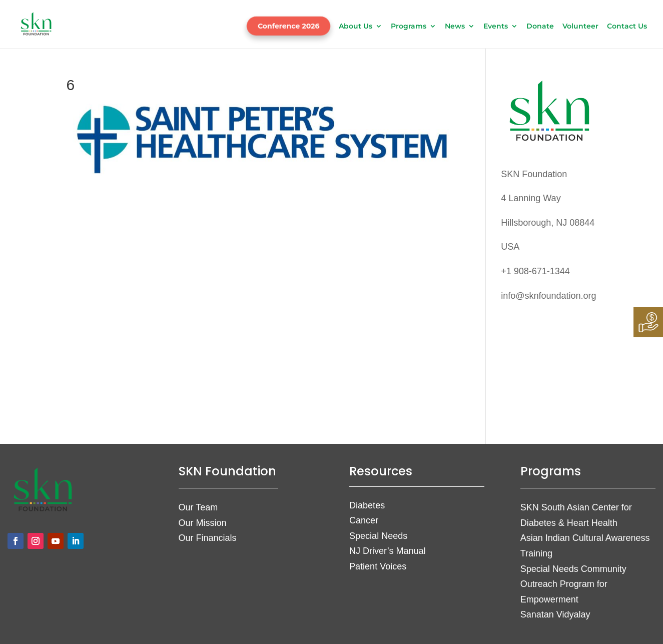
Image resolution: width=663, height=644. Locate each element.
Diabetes (367, 505)
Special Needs (378, 536)
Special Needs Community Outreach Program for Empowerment (573, 584)
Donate (540, 27)
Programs (409, 27)
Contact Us (627, 27)
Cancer (364, 520)
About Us (356, 27)
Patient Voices (378, 566)
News (455, 27)
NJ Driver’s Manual (387, 551)
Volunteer (580, 27)
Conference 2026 (288, 26)
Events (496, 27)
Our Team (198, 507)
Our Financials (208, 538)
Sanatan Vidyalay (555, 614)
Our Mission (203, 523)
